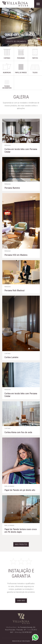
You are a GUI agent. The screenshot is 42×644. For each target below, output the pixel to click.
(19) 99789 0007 (27, 632)
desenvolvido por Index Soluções (21, 641)
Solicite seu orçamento (16, 41)
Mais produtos (21, 544)
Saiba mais (21, 601)
